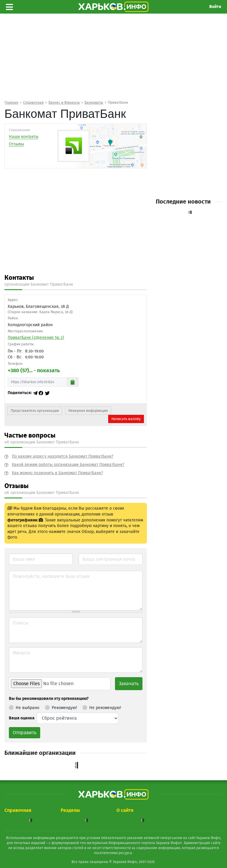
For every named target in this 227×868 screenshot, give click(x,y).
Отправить (25, 733)
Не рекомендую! (102, 707)
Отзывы (16, 144)
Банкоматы (94, 103)
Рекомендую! (61, 707)
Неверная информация (88, 411)
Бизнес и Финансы (64, 103)
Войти (215, 7)
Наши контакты (24, 137)
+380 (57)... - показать (34, 371)
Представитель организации (35, 411)
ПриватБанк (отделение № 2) (36, 338)
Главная (11, 103)
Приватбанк (118, 103)
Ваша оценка (22, 718)
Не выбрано (24, 707)
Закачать (129, 684)
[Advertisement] (113, 59)
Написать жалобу (126, 419)
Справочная (33, 103)
